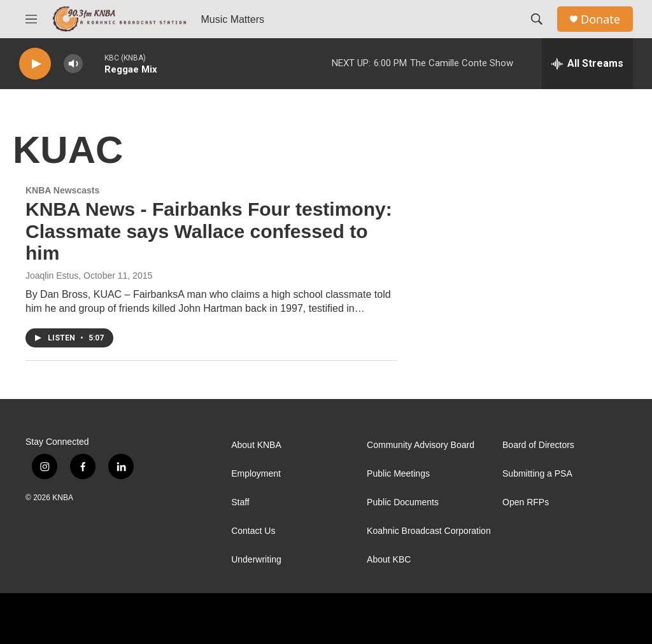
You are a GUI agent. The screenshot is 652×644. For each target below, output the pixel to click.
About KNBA (256, 445)
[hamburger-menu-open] (31, 19)
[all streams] (587, 64)
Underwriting (256, 560)
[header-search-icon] (537, 19)
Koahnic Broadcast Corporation (429, 531)
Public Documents (403, 502)
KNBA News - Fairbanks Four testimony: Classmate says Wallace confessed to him (209, 231)
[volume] (73, 64)
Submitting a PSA (537, 474)
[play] (35, 64)
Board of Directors (538, 445)
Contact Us (253, 531)
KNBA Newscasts (62, 190)
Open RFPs (526, 502)
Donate (600, 19)
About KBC (389, 560)
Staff (240, 502)
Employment (256, 474)
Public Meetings (398, 474)
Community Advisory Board (421, 445)
